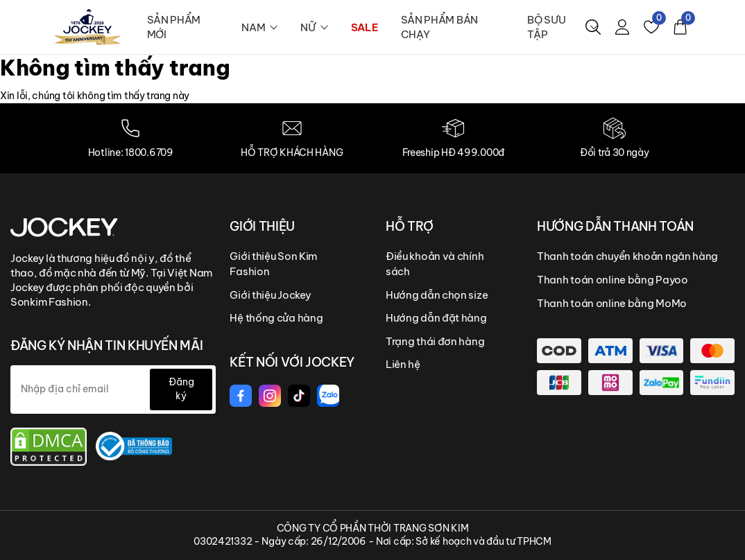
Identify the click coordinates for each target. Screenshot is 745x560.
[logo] (87, 26)
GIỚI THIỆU (262, 226)
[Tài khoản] (622, 27)
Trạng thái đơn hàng (435, 341)
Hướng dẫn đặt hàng (436, 318)
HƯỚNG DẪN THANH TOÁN (615, 226)
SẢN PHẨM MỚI (174, 27)
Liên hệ (403, 364)
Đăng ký (181, 389)
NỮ (314, 27)
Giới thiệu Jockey (270, 295)
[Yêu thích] (651, 27)
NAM (260, 27)
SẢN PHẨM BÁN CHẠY (439, 27)
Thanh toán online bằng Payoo (613, 280)
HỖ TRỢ (410, 226)
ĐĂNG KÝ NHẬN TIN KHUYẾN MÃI (106, 345)
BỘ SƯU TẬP (563, 27)
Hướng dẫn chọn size (437, 295)
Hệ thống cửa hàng (276, 318)
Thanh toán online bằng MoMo (612, 303)
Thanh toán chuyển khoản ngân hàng (627, 256)
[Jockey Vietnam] (64, 227)
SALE (365, 27)
